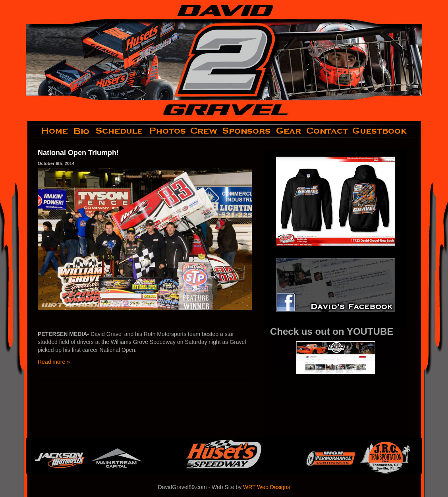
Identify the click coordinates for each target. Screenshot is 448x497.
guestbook (386, 131)
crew (204, 131)
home (48, 131)
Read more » (54, 362)
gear (289, 131)
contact (327, 131)
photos (167, 131)
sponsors (247, 131)
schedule (120, 131)
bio (82, 131)
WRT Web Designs (266, 487)
